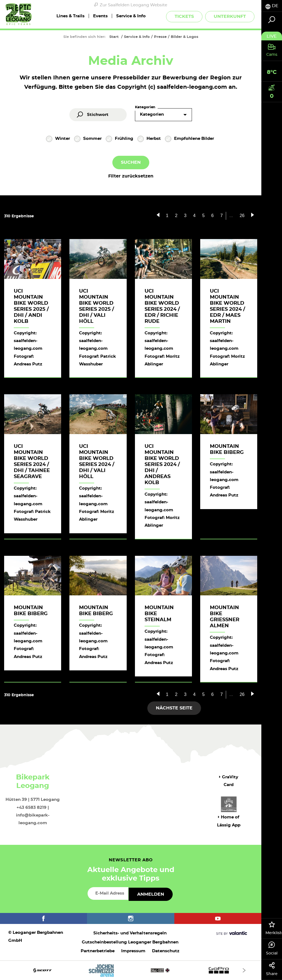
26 (242, 216)
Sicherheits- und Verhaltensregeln (130, 933)
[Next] (244, 970)
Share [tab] (272, 969)
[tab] (272, 6)
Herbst (149, 139)
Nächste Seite (174, 708)
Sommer (88, 139)
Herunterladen (222, 532)
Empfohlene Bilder (189, 139)
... (231, 216)
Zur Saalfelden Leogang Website (131, 5)
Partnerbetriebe (98, 951)
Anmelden (151, 894)
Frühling (120, 139)
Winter (58, 139)
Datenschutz (166, 951)
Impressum (133, 951)
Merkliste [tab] (274, 928)
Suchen (131, 162)
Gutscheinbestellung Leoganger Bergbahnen (130, 942)
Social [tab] (272, 948)
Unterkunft (230, 16)
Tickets (184, 16)
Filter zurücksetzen (131, 176)
